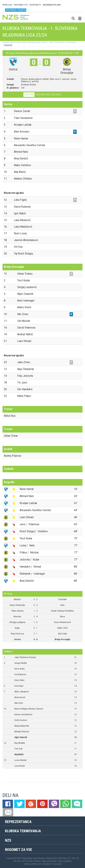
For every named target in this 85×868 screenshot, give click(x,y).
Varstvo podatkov (65, 861)
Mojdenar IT (48, 864)
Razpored (8, 45)
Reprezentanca (18, 822)
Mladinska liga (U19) (37, 42)
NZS (8, 840)
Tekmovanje (71, 42)
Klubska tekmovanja (18, 42)
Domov (5, 42)
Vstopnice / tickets (16, 10)
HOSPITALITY (35, 5)
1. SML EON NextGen (56, 42)
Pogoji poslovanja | (50, 861)
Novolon (58, 864)
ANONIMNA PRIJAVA (52, 5)
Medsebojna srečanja (48, 95)
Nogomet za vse (19, 850)
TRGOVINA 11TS (21, 5)
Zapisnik (29, 95)
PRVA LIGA (7, 5)
